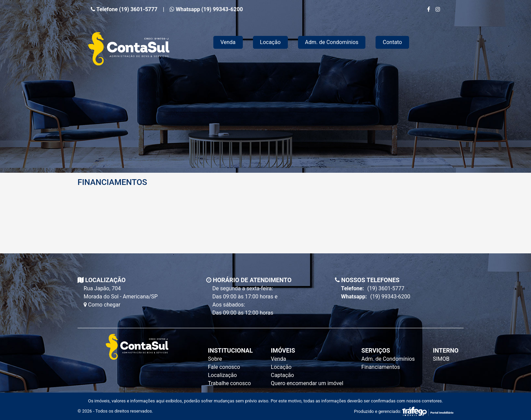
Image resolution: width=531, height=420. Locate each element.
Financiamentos (381, 367)
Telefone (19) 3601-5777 (124, 9)
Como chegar (102, 305)
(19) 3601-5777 (373, 289)
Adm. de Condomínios (332, 42)
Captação (282, 375)
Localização (222, 375)
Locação (270, 42)
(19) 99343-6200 (376, 297)
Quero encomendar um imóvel (307, 383)
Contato (392, 42)
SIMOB (441, 359)
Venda (228, 42)
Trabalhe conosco (229, 383)
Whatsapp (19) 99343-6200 (206, 9)
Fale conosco (224, 367)
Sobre (215, 359)
